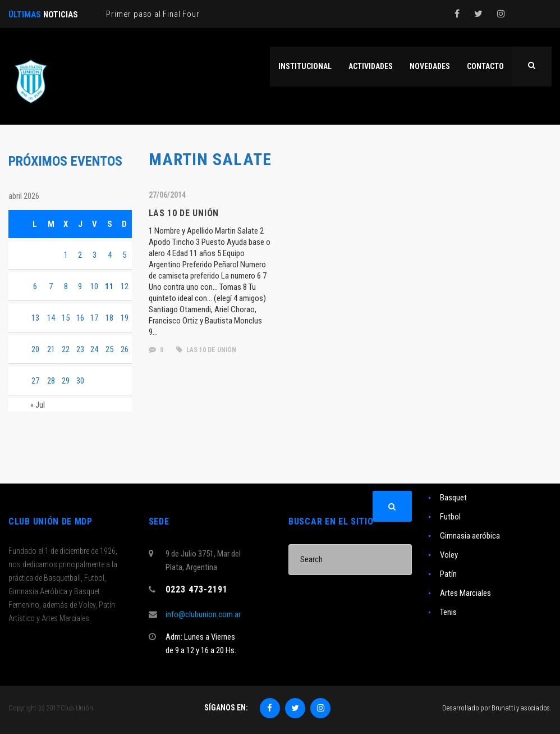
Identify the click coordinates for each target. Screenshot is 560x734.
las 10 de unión (206, 350)
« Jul (38, 405)
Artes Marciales (465, 593)
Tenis (448, 612)
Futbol (450, 517)
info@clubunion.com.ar (203, 614)
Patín (448, 574)
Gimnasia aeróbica (470, 536)
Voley (449, 555)
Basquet (453, 498)
